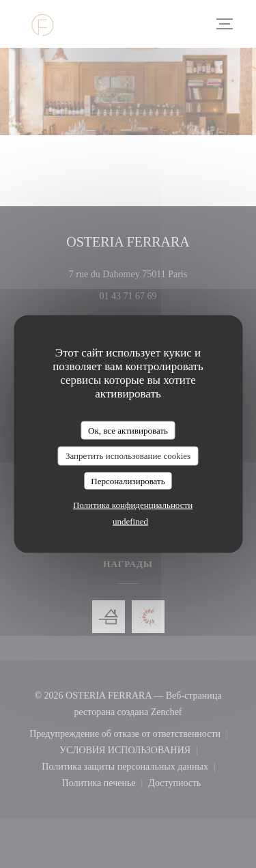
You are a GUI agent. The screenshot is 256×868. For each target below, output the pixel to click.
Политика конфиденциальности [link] (133, 505)
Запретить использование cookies (128, 456)
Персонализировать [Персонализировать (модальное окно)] (128, 480)
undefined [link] (130, 521)
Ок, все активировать (128, 430)
